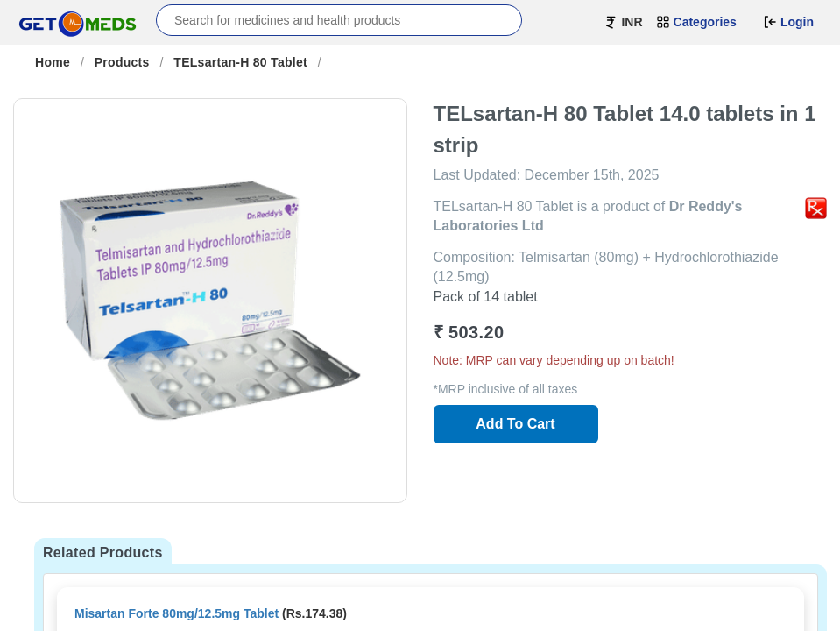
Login (788, 22)
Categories (696, 22)
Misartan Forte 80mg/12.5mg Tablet (176, 613)
